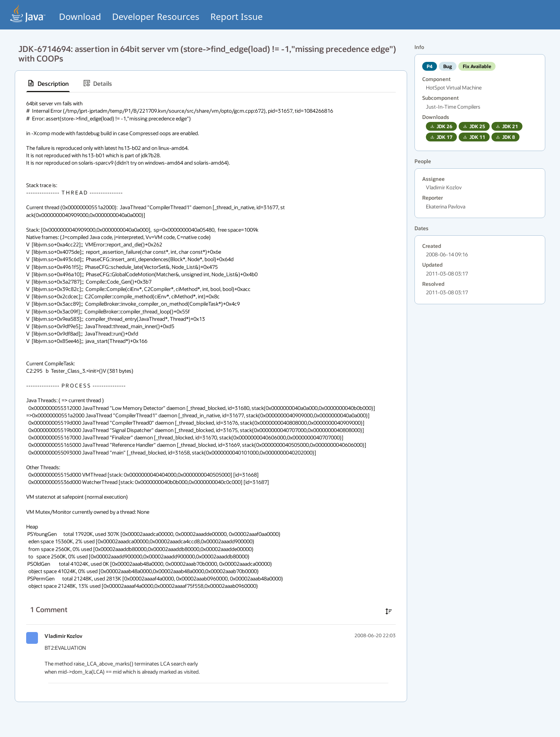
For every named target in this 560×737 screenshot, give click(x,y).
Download (80, 16)
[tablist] (211, 83)
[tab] (48, 83)
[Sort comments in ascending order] (389, 611)
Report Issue (237, 16)
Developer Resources (156, 16)
